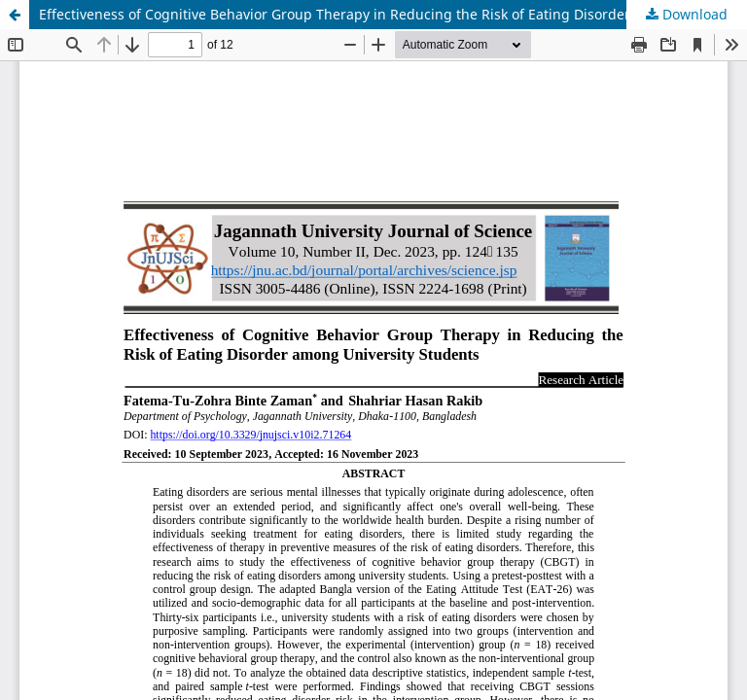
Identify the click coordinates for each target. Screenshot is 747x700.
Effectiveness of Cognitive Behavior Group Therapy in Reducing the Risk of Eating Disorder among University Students (393, 14)
